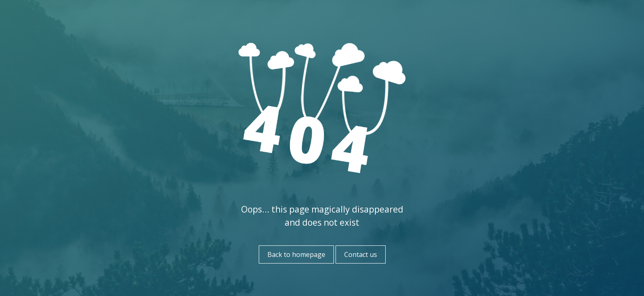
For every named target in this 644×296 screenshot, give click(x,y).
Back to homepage (296, 254)
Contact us (361, 254)
